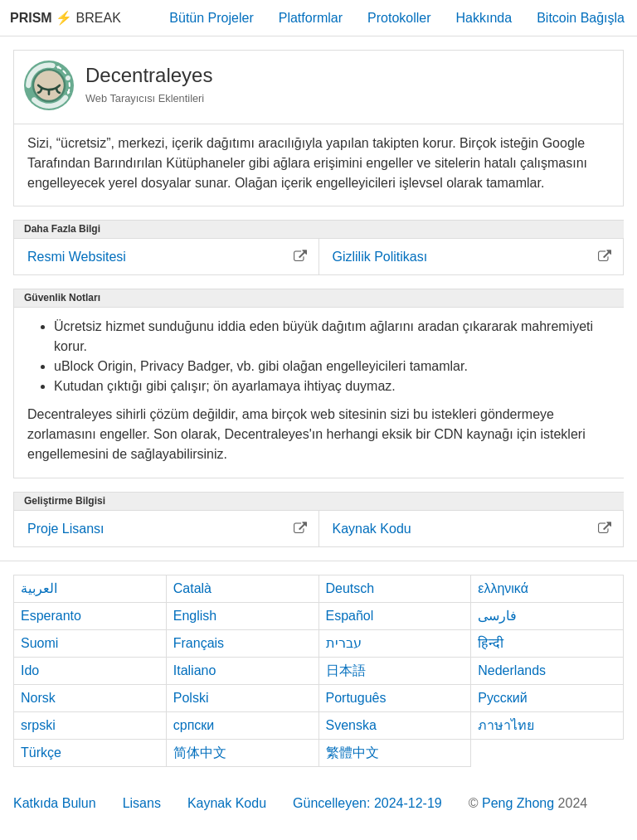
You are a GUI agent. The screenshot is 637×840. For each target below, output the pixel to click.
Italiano (195, 670)
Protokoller (399, 18)
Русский (502, 698)
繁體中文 (353, 753)
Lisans (142, 803)
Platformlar (311, 18)
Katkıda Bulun (55, 803)
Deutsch (350, 588)
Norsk (38, 698)
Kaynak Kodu (227, 803)
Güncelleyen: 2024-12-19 (367, 803)
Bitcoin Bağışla (581, 18)
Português (356, 698)
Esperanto (51, 616)
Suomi (39, 643)
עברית (344, 643)
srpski (38, 725)
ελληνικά (503, 588)
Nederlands (512, 670)
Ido (30, 670)
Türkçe (41, 753)
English (195, 616)
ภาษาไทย (506, 725)
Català (192, 588)
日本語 (346, 670)
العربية (39, 588)
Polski (191, 698)
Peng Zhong (520, 803)
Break (66, 18)
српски (194, 725)
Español (350, 616)
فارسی (497, 616)
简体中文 (200, 753)
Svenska (351, 725)
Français (199, 643)
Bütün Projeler (211, 18)
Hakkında (484, 18)
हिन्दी (491, 643)
